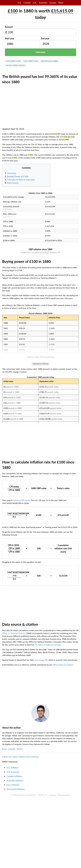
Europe (53, 3)
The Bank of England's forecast (48, 759)
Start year (10, 38)
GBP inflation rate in (49, 61)
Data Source (13, 183)
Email (4, 863)
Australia (43, 3)
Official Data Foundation (63, 779)
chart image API (41, 774)
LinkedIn (12, 863)
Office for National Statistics (14, 747)
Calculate (40, 52)
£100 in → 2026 (13, 61)
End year (45, 38)
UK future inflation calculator (15, 65)
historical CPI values (22, 615)
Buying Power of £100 (18, 176)
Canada (27, 3)
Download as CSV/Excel (40, 478)
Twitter (20, 863)
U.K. (35, 3)
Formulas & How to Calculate (21, 180)
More (61, 3)
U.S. (20, 3)
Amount (9, 27)
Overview (12, 173)
